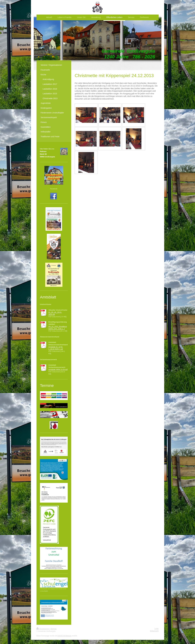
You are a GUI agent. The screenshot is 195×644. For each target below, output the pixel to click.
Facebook (54, 189)
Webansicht (154, 631)
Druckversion (43, 629)
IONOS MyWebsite (64, 636)
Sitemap (54, 629)
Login (156, 629)
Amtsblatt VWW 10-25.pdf (58, 370)
